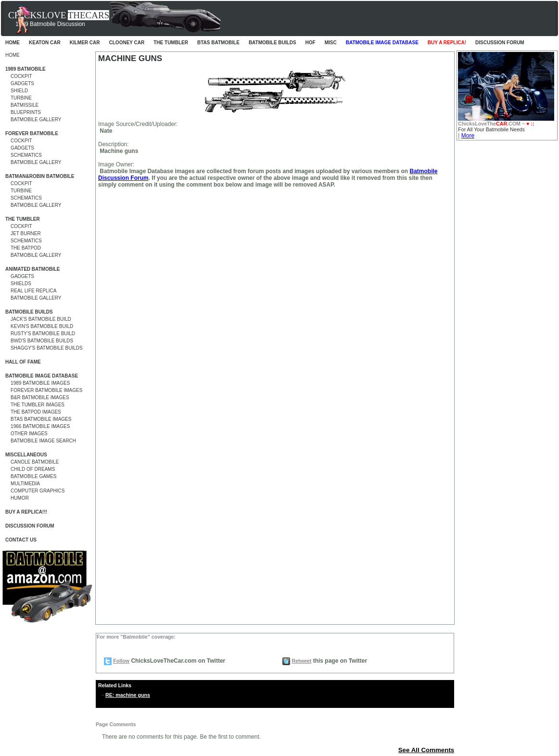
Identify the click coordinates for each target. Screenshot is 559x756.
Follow (121, 661)
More (468, 136)
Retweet (301, 661)
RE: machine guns (128, 695)
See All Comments (426, 750)
